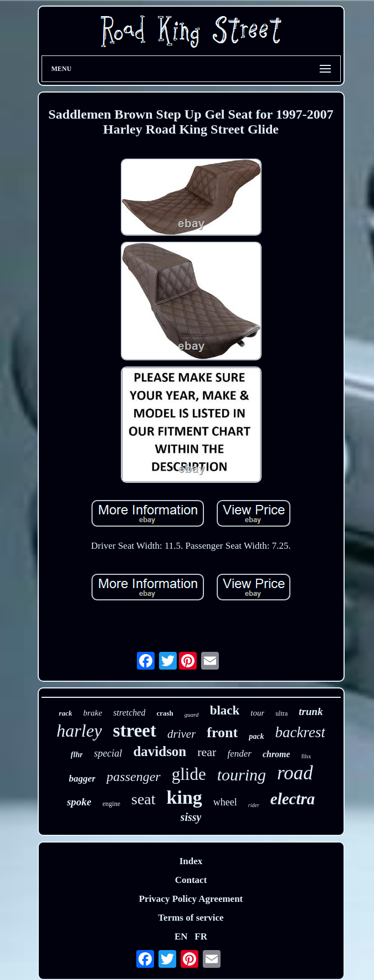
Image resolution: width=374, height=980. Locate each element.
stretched (129, 713)
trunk (311, 711)
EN (181, 936)
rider (254, 805)
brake (93, 713)
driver (181, 734)
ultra (281, 713)
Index (191, 861)
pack (256, 736)
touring (242, 775)
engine (111, 804)
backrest (300, 732)
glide (189, 774)
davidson (160, 751)
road (295, 773)
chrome (276, 754)
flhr (77, 755)
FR (201, 936)
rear (207, 752)
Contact (191, 880)
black (225, 710)
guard (192, 714)
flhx (306, 756)
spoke (79, 802)
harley (79, 731)
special (108, 753)
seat (144, 799)
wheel (225, 802)
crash (165, 713)
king (185, 797)
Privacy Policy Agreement (191, 899)
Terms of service (191, 918)
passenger (133, 777)
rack (65, 713)
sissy (191, 817)
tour (257, 713)
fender (239, 754)
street (135, 731)
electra (293, 799)
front (222, 733)
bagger (82, 779)
